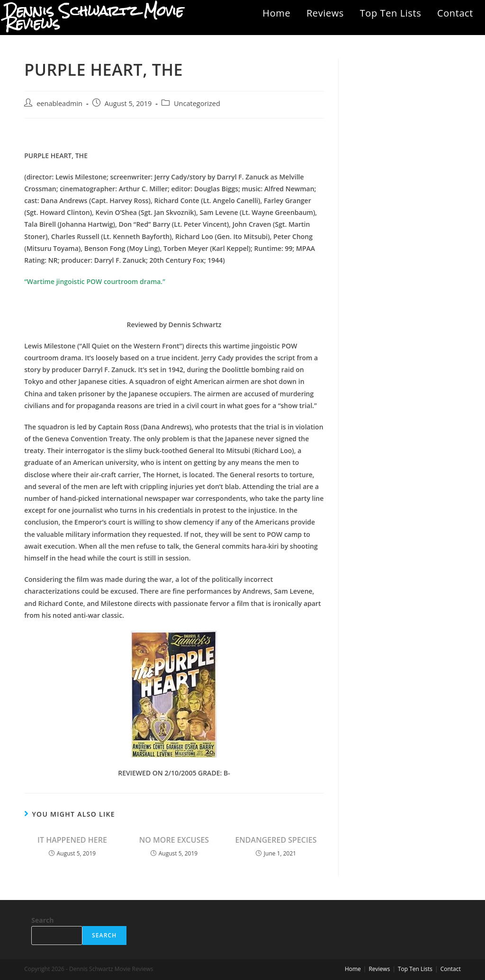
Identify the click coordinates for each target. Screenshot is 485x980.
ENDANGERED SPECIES (276, 840)
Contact (455, 13)
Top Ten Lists (391, 13)
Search (42, 920)
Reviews (325, 13)
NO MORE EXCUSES (174, 840)
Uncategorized (197, 103)
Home (276, 13)
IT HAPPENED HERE (72, 840)
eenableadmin (59, 103)
